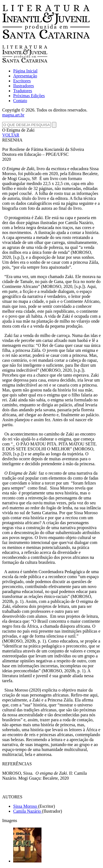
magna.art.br (13, 115)
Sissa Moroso (26, 806)
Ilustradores (24, 86)
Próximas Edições (29, 96)
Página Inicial (25, 71)
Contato (20, 101)
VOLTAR (11, 135)
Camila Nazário (28, 811)
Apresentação (25, 76)
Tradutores (23, 91)
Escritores (22, 81)
